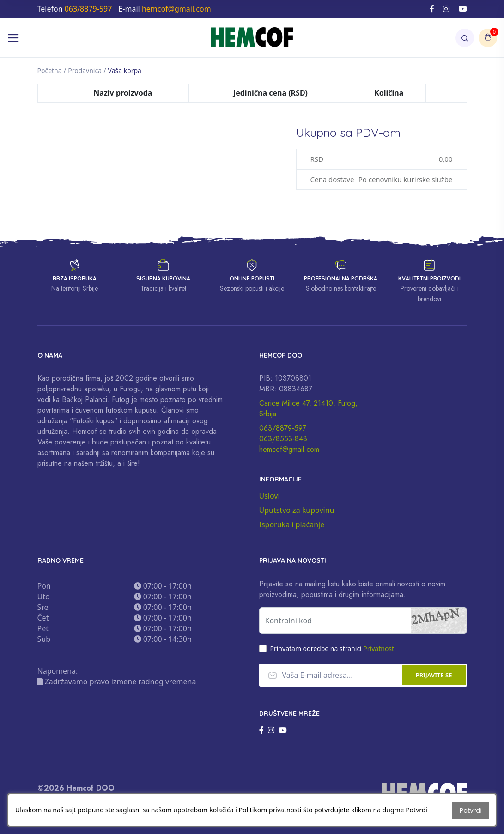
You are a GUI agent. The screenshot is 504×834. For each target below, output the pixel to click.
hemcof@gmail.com (289, 449)
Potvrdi (471, 811)
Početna (50, 70)
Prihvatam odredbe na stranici (332, 648)
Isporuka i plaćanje (292, 524)
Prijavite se (434, 675)
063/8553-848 (283, 439)
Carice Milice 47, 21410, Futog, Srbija (308, 408)
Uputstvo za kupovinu (297, 510)
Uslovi (270, 496)
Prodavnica (85, 70)
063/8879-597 (283, 428)
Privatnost (379, 648)
